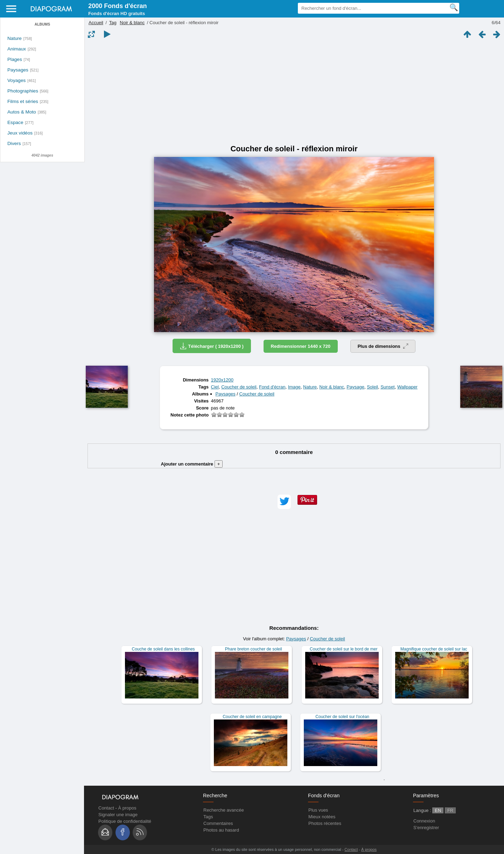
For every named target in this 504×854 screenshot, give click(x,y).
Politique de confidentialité (125, 821)
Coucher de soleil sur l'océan (342, 717)
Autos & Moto (22, 112)
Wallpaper (407, 387)
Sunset (387, 387)
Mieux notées (322, 817)
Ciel (215, 387)
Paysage (355, 387)
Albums (42, 24)
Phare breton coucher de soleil (254, 649)
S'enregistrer (426, 828)
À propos (127, 808)
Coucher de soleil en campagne (252, 717)
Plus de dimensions (383, 346)
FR (450, 810)
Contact (106, 808)
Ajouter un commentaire (192, 464)
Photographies (23, 91)
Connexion (424, 821)
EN (438, 810)
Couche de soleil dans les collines (163, 649)
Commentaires (218, 823)
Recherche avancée (224, 810)
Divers (14, 143)
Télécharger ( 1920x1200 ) (212, 346)
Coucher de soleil (239, 387)
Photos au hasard (221, 830)
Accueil (96, 23)
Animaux (17, 49)
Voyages (16, 80)
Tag (113, 23)
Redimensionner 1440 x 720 (301, 346)
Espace (15, 122)
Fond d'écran (272, 387)
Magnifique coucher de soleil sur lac (434, 649)
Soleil (372, 387)
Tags (208, 817)
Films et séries (23, 101)
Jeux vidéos (20, 133)
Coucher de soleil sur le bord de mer (344, 649)
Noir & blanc (132, 23)
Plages (15, 59)
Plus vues (318, 810)
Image (294, 387)
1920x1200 (222, 380)
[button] (284, 502)
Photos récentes (325, 823)
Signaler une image (118, 815)
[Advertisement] (294, 92)
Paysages (18, 70)
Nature (15, 38)
